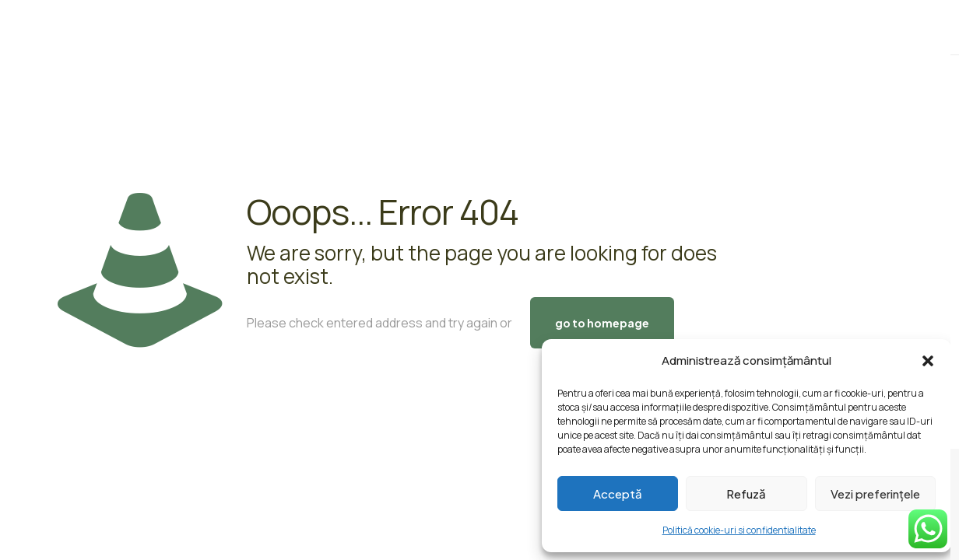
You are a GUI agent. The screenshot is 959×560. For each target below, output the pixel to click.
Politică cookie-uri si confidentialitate (739, 530)
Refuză (746, 493)
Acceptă (618, 493)
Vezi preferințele (875, 493)
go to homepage (602, 323)
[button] (928, 361)
